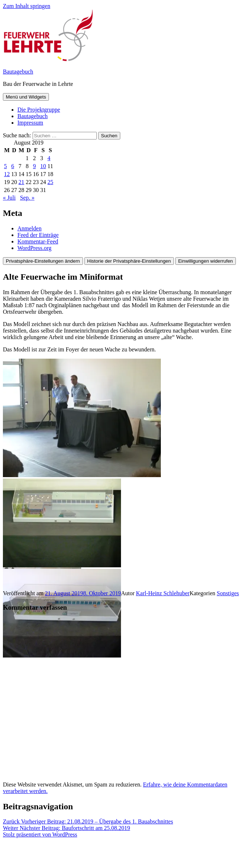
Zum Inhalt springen (27, 6)
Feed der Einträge (38, 235)
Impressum (30, 123)
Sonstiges (228, 593)
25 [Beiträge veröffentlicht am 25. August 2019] (50, 182)
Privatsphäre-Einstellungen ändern (43, 261)
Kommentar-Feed (38, 241)
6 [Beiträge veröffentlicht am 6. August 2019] (13, 166)
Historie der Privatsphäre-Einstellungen (129, 261)
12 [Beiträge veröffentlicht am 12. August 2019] (7, 174)
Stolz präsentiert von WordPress (40, 834)
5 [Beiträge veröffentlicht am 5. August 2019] (5, 166)
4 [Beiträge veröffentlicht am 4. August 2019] (49, 158)
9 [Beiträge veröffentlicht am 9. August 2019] (34, 166)
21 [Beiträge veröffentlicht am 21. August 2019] (21, 182)
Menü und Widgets (26, 97)
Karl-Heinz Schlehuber (163, 593)
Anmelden (30, 228)
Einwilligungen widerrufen (206, 261)
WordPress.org (34, 248)
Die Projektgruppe (39, 110)
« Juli (9, 198)
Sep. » (27, 198)
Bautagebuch (18, 72)
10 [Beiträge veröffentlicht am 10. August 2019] (43, 166)
